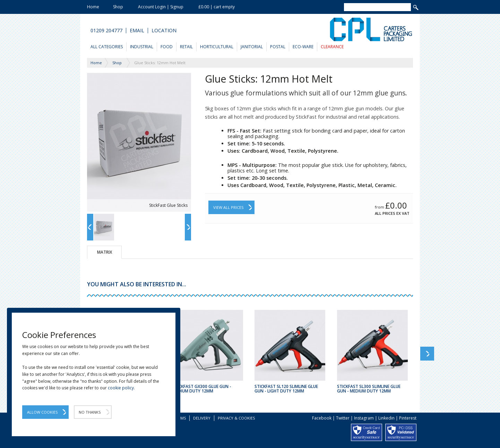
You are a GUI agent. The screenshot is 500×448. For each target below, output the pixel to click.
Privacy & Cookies (236, 418)
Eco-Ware (303, 47)
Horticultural (217, 47)
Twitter (343, 418)
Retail (186, 47)
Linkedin (386, 418)
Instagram (364, 418)
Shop (118, 7)
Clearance (332, 47)
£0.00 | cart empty (217, 7)
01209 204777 (106, 31)
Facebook (322, 418)
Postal (278, 47)
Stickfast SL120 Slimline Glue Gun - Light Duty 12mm (286, 389)
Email (137, 31)
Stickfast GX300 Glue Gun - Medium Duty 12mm (202, 389)
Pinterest (408, 418)
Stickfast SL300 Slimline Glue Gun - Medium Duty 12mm (369, 389)
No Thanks (90, 412)
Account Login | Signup (161, 7)
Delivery (202, 418)
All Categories (107, 47)
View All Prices (228, 207)
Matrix (105, 252)
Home (93, 7)
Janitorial (252, 47)
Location (164, 31)
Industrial (142, 47)
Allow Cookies (42, 412)
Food (167, 47)
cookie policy (121, 388)
